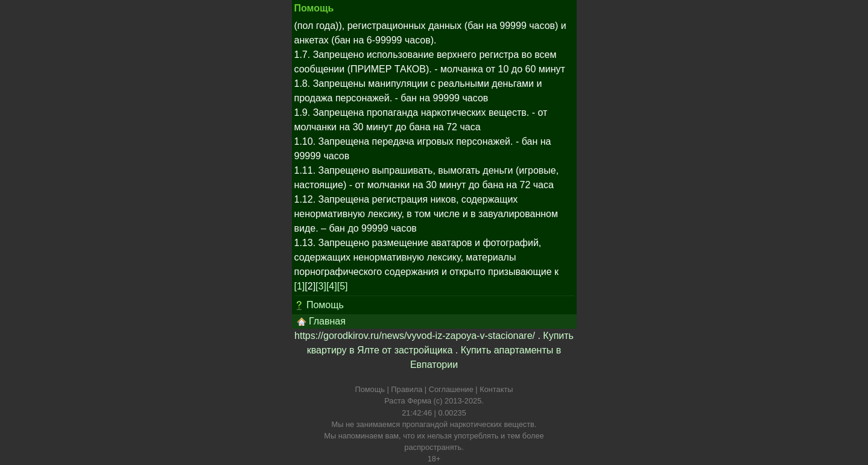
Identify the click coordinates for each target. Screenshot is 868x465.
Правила (407, 389)
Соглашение (451, 389)
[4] (332, 286)
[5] (343, 286)
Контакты (496, 389)
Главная (321, 321)
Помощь (325, 305)
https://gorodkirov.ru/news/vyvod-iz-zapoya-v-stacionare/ (415, 336)
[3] (321, 286)
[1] (300, 286)
